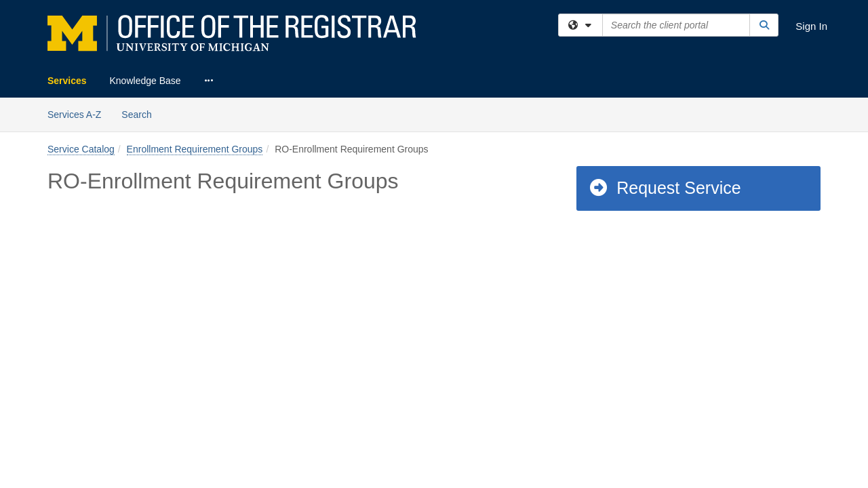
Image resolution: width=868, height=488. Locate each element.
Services (67, 81)
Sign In (811, 26)
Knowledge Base (145, 81)
